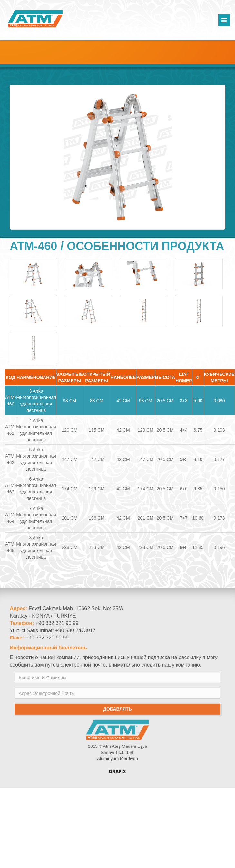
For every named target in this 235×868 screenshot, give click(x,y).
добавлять (117, 712)
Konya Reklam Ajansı (117, 774)
